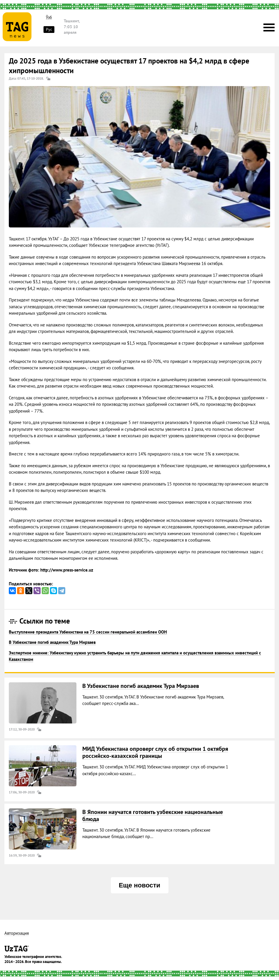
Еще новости (139, 885)
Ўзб (49, 17)
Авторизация (17, 933)
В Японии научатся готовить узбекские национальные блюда (153, 815)
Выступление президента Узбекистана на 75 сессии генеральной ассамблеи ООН (88, 632)
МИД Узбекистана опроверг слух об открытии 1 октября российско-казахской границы (155, 752)
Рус (49, 29)
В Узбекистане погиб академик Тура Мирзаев (52, 642)
